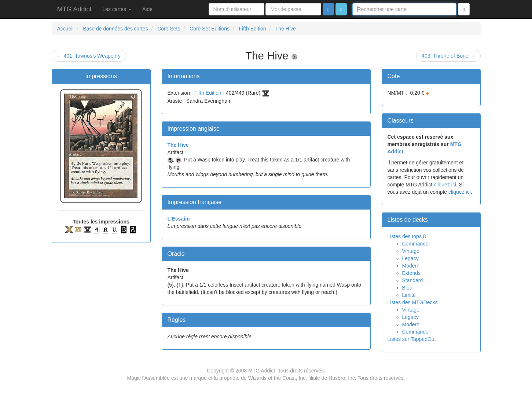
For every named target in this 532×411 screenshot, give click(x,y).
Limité (409, 295)
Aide (147, 9)
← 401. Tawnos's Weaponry (89, 56)
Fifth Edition (208, 93)
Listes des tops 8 (407, 236)
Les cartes (117, 9)
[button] (341, 9)
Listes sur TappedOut (412, 339)
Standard (413, 280)
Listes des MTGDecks (413, 302)
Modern (411, 266)
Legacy (410, 258)
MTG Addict (74, 9)
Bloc (407, 288)
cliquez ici (445, 185)
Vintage (411, 251)
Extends (412, 273)
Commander (416, 244)
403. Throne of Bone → (448, 56)
